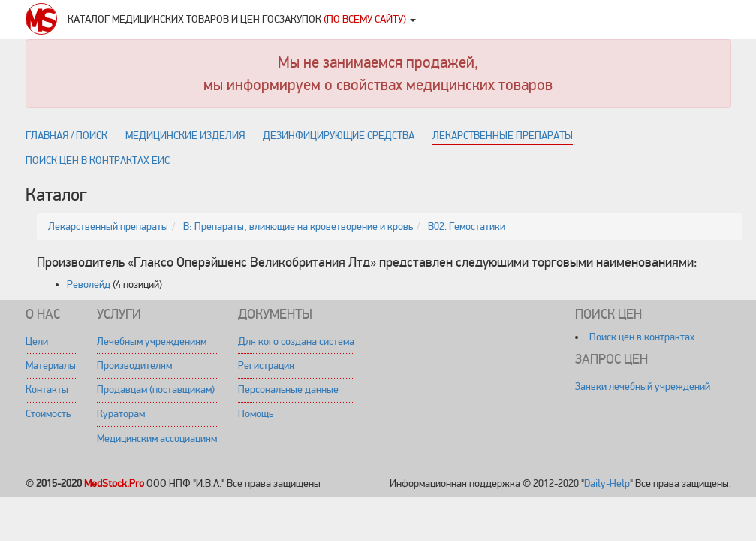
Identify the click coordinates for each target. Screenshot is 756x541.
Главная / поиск (66, 136)
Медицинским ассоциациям (157, 438)
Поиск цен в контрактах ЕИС (98, 160)
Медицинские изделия (185, 136)
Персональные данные (288, 390)
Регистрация (266, 366)
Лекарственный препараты (108, 227)
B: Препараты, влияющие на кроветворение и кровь (298, 227)
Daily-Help (607, 484)
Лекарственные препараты (503, 136)
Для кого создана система (296, 342)
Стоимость (48, 414)
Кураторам (121, 414)
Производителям (134, 366)
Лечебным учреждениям (152, 342)
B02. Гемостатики (467, 227)
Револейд (89, 284)
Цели (37, 342)
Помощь (256, 414)
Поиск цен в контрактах (642, 337)
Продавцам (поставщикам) (156, 390)
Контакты (47, 390)
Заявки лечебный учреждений (643, 387)
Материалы (51, 366)
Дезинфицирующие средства (339, 136)
